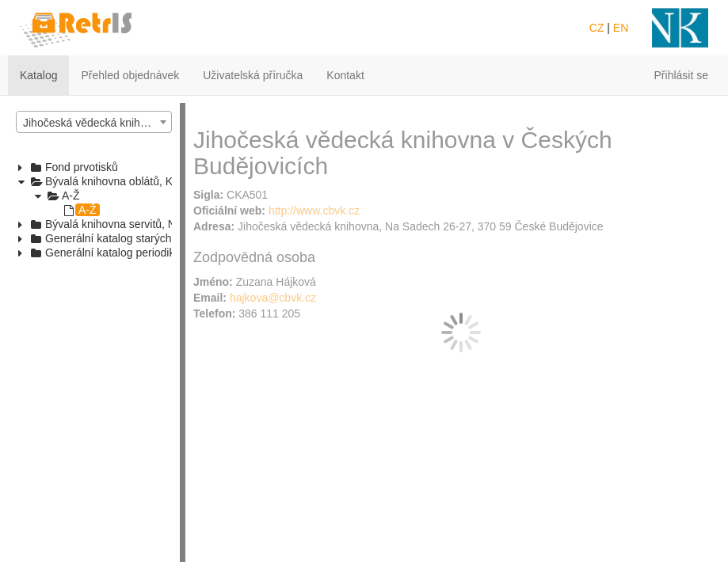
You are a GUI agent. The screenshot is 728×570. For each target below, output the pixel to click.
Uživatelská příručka (253, 75)
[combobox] (94, 122)
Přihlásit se (681, 75)
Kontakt (345, 75)
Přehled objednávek (130, 75)
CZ (597, 28)
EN (621, 28)
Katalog (38, 75)
